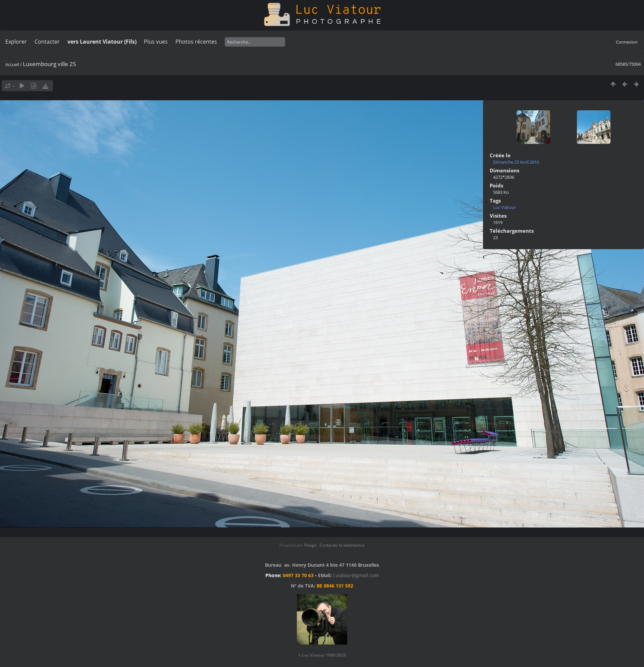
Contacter (47, 42)
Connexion (627, 42)
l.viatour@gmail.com (356, 575)
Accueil (12, 64)
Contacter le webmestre (342, 545)
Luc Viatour (504, 207)
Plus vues (156, 42)
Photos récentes (196, 42)
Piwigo (310, 545)
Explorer (16, 42)
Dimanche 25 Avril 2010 (516, 162)
